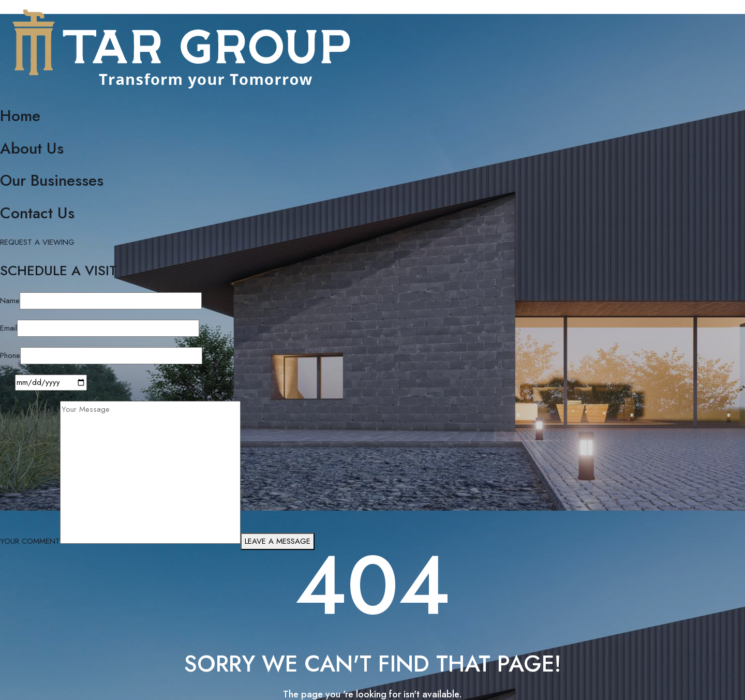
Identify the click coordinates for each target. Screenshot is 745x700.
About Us (32, 148)
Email (9, 328)
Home (20, 116)
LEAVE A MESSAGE (278, 541)
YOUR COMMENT (30, 541)
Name (10, 301)
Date (8, 382)
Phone (10, 355)
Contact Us (37, 213)
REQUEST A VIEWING (37, 242)
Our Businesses (52, 180)
